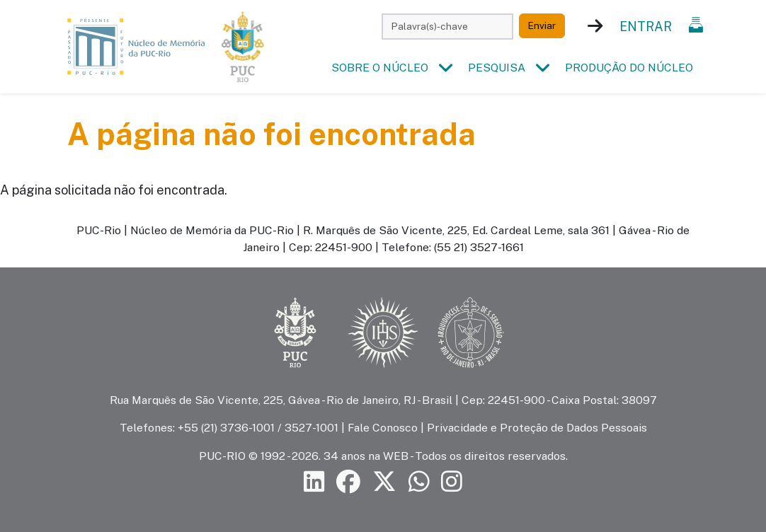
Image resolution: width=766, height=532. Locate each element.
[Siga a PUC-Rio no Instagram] (452, 481)
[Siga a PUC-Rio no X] (384, 481)
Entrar (646, 27)
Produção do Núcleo (629, 68)
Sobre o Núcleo (380, 68)
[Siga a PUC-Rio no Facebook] (348, 481)
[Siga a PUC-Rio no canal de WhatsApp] (419, 481)
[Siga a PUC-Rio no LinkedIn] (314, 481)
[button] (445, 68)
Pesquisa (497, 68)
